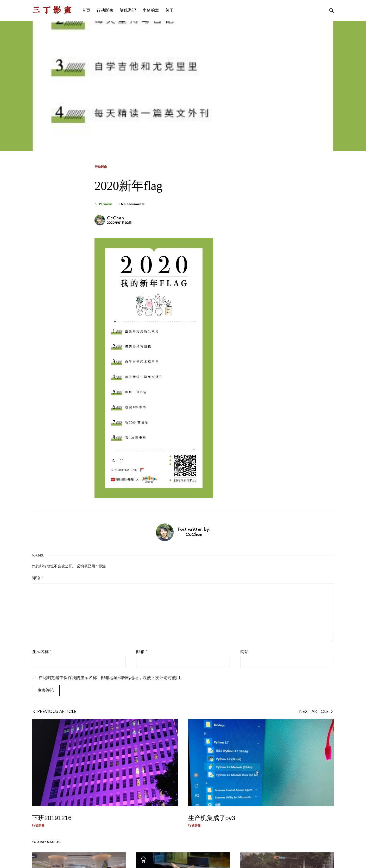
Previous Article (57, 712)
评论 (38, 578)
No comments (133, 204)
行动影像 (101, 167)
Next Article (314, 712)
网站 (244, 652)
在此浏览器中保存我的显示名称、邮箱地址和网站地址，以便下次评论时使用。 (111, 678)
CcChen (115, 218)
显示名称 (42, 652)
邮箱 (142, 652)
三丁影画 (53, 10)
